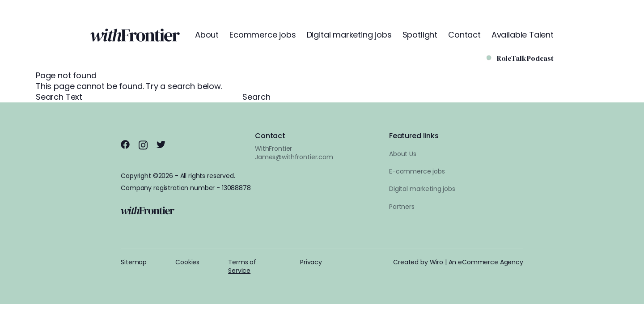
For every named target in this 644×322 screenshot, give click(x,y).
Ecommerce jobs (263, 35)
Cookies (187, 262)
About (207, 35)
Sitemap (134, 262)
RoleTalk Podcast (525, 58)
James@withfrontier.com (294, 157)
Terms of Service (242, 266)
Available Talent (523, 35)
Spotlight (420, 35)
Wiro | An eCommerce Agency (477, 262)
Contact (464, 35)
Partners (402, 207)
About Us (403, 154)
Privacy (311, 262)
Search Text (139, 97)
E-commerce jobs (417, 171)
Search (256, 97)
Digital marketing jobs (349, 35)
